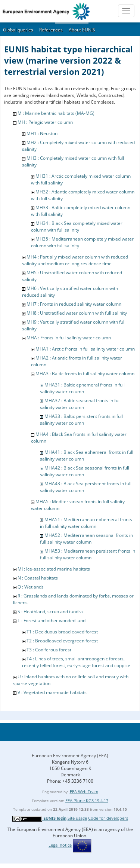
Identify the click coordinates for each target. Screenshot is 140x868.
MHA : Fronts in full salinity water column (69, 338)
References (51, 30)
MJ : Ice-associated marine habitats (54, 569)
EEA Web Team (84, 791)
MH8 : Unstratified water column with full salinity (77, 313)
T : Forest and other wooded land (52, 621)
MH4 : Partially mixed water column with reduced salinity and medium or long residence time (75, 260)
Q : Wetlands (31, 587)
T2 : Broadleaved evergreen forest (62, 641)
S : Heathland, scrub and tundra (50, 612)
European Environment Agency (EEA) (70, 756)
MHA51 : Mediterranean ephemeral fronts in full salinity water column (86, 523)
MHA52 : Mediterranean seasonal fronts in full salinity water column (86, 539)
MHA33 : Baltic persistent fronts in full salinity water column (81, 420)
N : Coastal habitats (38, 578)
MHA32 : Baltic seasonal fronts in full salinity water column (80, 404)
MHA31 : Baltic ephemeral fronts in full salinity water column (82, 388)
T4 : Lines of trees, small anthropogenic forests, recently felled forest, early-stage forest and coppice (76, 662)
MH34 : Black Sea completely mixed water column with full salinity (77, 227)
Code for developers (108, 818)
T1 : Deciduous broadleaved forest (62, 632)
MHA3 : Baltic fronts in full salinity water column (85, 374)
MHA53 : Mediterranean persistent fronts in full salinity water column (88, 554)
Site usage (77, 818)
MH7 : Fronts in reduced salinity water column (74, 304)
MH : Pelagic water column (45, 122)
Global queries (18, 30)
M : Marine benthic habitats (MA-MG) (56, 113)
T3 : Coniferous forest (49, 650)
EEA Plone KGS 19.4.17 (87, 800)
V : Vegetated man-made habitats (52, 692)
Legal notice (60, 845)
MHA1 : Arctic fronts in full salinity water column (85, 349)
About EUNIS (82, 30)
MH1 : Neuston (42, 133)
